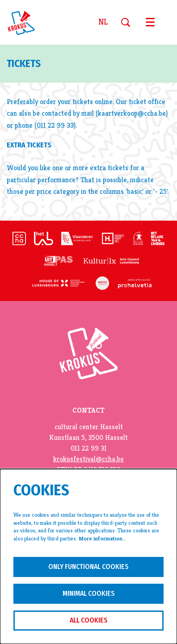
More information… (102, 539)
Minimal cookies (89, 593)
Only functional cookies (88, 567)
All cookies (89, 620)
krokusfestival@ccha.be (88, 459)
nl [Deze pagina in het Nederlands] (103, 22)
